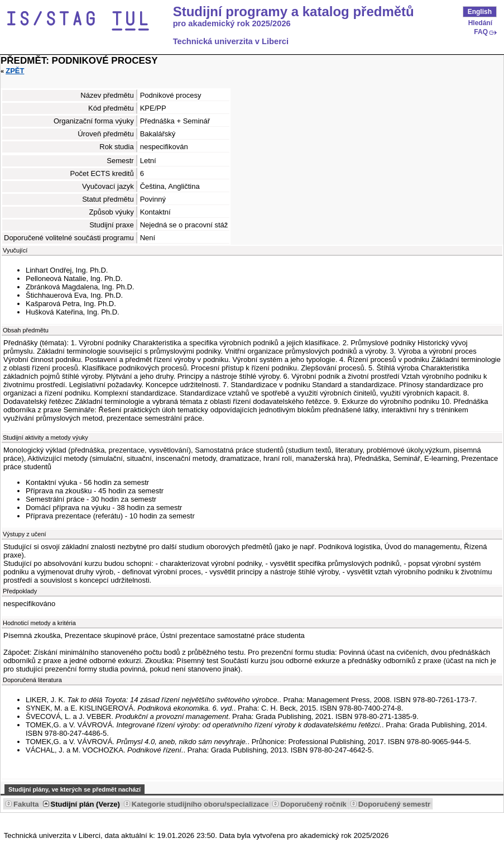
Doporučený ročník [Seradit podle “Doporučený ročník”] (313, 804)
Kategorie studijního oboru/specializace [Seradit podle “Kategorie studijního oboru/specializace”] (200, 804)
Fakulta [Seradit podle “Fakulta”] (26, 804)
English (480, 12)
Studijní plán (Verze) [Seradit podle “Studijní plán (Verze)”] (85, 804)
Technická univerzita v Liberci (231, 41)
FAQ (481, 32)
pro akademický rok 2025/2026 (232, 23)
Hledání (480, 23)
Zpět (15, 71)
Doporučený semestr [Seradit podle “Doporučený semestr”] (394, 804)
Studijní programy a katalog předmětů (294, 12)
